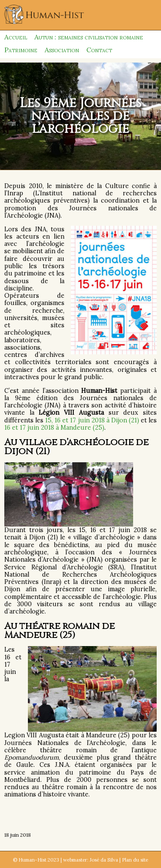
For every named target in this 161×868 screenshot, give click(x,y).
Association (62, 50)
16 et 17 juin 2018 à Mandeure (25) (54, 428)
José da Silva (104, 860)
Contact (99, 50)
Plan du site (135, 860)
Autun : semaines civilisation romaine (89, 37)
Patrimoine (21, 50)
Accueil (16, 37)
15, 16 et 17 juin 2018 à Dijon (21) (92, 420)
